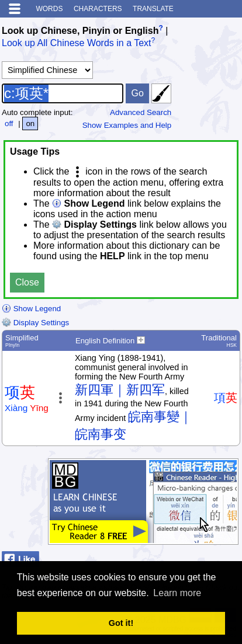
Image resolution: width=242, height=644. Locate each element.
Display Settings (35, 323)
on (30, 123)
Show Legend (31, 309)
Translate (153, 9)
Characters (98, 9)
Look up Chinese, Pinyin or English (80, 31)
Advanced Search (141, 112)
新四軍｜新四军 (120, 390)
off (9, 123)
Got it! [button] (121, 623)
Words (49, 9)
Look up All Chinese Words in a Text (77, 43)
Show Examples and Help (127, 125)
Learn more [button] (177, 593)
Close (27, 282)
